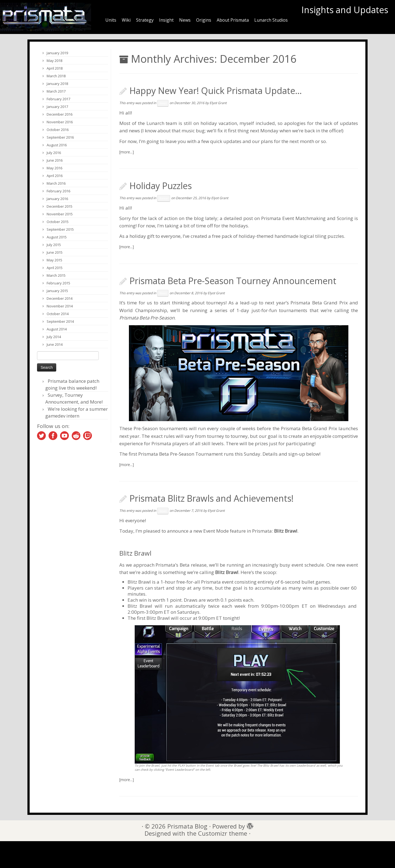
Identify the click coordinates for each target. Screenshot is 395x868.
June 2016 (55, 160)
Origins (204, 20)
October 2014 (58, 314)
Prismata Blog (187, 826)
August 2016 (57, 145)
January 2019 (57, 53)
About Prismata (233, 20)
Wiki (126, 20)
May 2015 (54, 260)
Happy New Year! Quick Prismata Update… (216, 91)
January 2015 (57, 291)
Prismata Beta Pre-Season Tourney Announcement (233, 281)
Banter (164, 198)
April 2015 (55, 268)
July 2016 (54, 153)
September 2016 (60, 137)
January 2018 (57, 84)
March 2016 (56, 183)
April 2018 (55, 68)
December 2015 (60, 206)
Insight (166, 20)
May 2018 (54, 61)
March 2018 (56, 76)
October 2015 (58, 222)
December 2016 (60, 114)
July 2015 (54, 245)
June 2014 (55, 344)
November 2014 (60, 306)
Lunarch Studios (271, 20)
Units (111, 20)
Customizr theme (223, 833)
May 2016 (54, 168)
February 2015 (58, 283)
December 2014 (60, 298)
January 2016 (57, 199)
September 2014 (60, 321)
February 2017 (58, 99)
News (185, 20)
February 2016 (58, 191)
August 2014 (57, 329)
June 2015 (55, 252)
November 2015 (60, 214)
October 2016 (58, 130)
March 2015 (56, 275)
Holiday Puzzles (161, 186)
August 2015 (57, 237)
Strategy (145, 20)
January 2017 (57, 107)
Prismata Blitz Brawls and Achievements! (211, 498)
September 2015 (60, 229)
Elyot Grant (218, 103)
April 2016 (55, 176)
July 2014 (54, 337)
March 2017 (56, 91)
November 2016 (60, 122)
